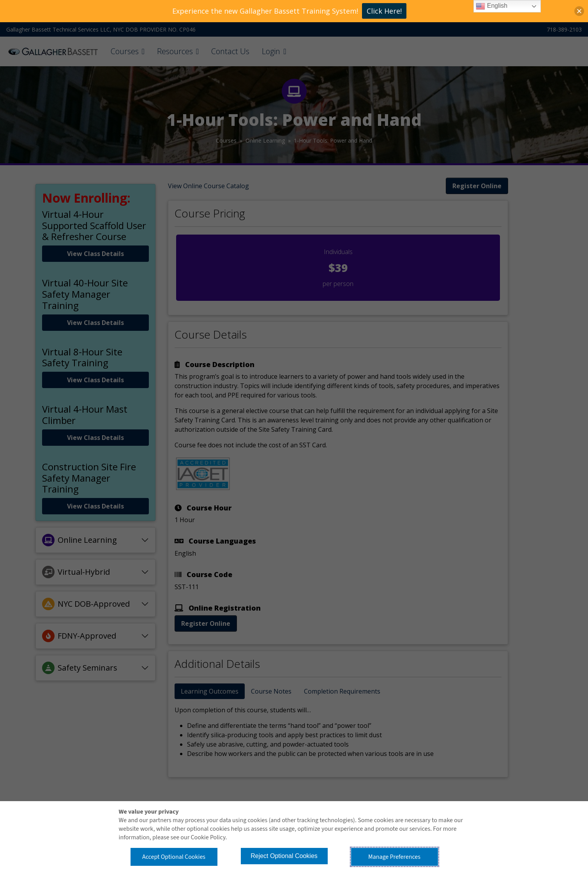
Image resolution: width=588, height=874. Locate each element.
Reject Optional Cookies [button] (284, 856)
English (492, 6)
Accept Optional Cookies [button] (174, 857)
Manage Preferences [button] (394, 857)
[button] (579, 11)
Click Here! (384, 11)
